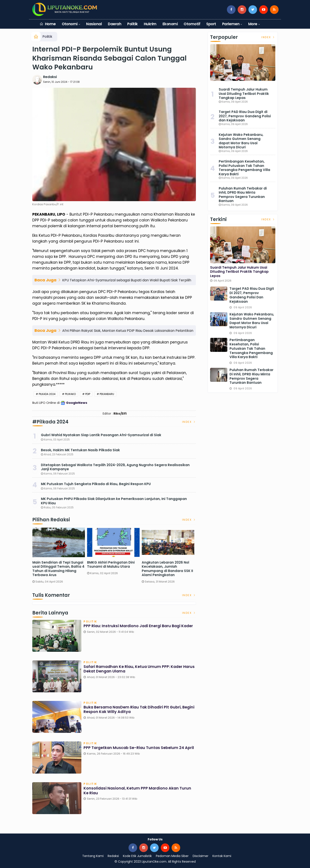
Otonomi (70, 24)
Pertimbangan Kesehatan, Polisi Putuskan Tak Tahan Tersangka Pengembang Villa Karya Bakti (244, 168)
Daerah (115, 24)
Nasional (94, 24)
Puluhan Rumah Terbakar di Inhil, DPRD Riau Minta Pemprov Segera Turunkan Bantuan (243, 195)
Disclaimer (201, 856)
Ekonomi (170, 24)
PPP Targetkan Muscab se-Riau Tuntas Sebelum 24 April (139, 748)
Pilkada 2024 (47, 394)
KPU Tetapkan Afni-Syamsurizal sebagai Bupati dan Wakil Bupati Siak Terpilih (127, 280)
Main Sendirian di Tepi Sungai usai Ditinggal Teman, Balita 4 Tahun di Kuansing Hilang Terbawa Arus (59, 569)
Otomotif (192, 24)
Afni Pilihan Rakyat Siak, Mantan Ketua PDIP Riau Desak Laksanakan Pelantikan (128, 331)
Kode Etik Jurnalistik (137, 856)
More (253, 24)
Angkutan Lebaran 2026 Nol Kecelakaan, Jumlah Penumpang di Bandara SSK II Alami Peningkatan (168, 569)
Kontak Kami (222, 856)
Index (189, 422)
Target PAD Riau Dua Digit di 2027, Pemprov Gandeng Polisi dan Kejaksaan (245, 116)
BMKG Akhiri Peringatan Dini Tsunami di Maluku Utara (112, 565)
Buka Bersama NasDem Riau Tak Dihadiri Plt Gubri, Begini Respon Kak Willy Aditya (134, 710)
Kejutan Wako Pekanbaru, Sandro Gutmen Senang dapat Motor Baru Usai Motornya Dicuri (241, 141)
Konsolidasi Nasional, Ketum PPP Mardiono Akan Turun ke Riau (138, 791)
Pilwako (70, 394)
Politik (132, 24)
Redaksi (50, 77)
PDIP (88, 394)
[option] (60, 557)
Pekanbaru (107, 394)
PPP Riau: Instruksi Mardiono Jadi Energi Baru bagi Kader (139, 626)
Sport (211, 24)
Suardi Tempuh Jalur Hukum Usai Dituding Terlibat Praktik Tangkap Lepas (244, 94)
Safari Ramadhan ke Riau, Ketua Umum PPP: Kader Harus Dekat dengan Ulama (134, 669)
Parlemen (231, 24)
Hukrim (150, 24)
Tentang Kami (93, 856)
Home (48, 24)
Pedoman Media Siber (172, 856)
